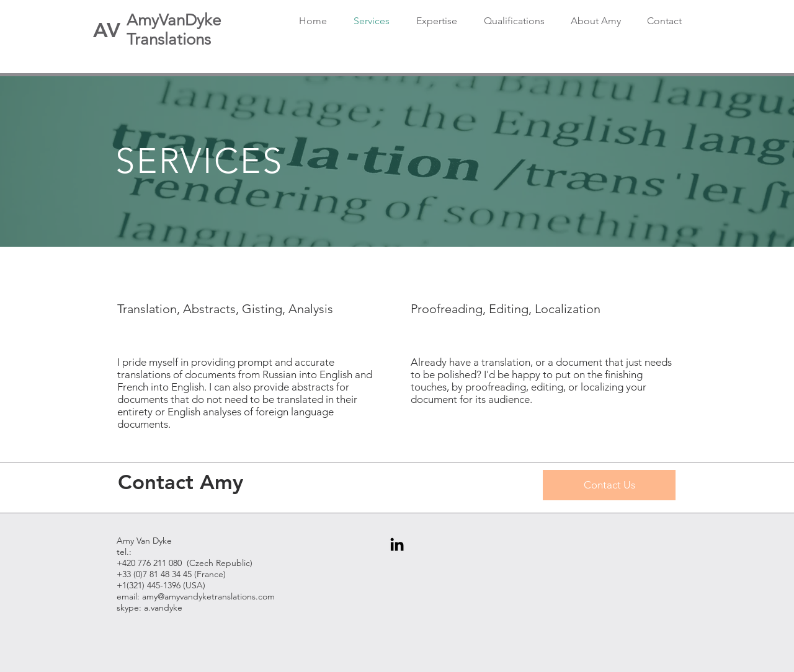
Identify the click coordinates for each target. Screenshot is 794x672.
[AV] (107, 30)
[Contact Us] (609, 485)
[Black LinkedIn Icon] (397, 544)
